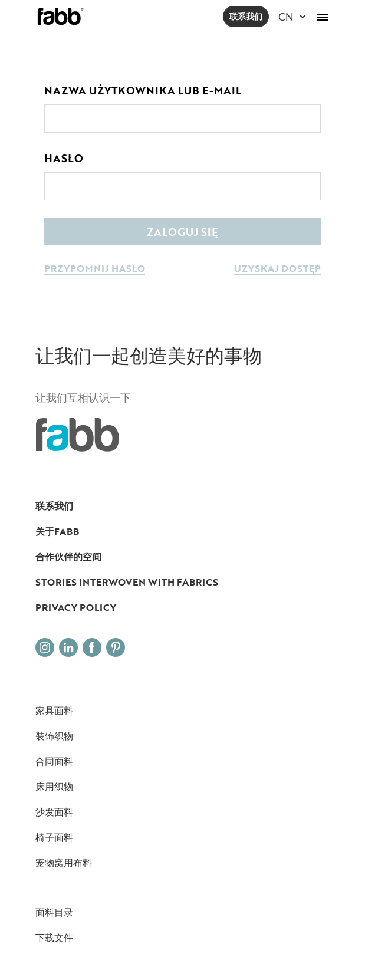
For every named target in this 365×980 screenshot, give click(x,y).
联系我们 (246, 16)
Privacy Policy (76, 607)
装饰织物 (54, 736)
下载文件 (54, 938)
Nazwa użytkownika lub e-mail (143, 90)
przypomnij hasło (95, 269)
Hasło (64, 158)
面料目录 (54, 912)
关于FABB (57, 531)
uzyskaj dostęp (277, 269)
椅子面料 (54, 837)
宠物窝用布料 (64, 863)
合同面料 (54, 761)
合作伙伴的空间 (68, 557)
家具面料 (54, 711)
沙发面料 (54, 812)
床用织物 (54, 787)
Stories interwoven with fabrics (127, 582)
